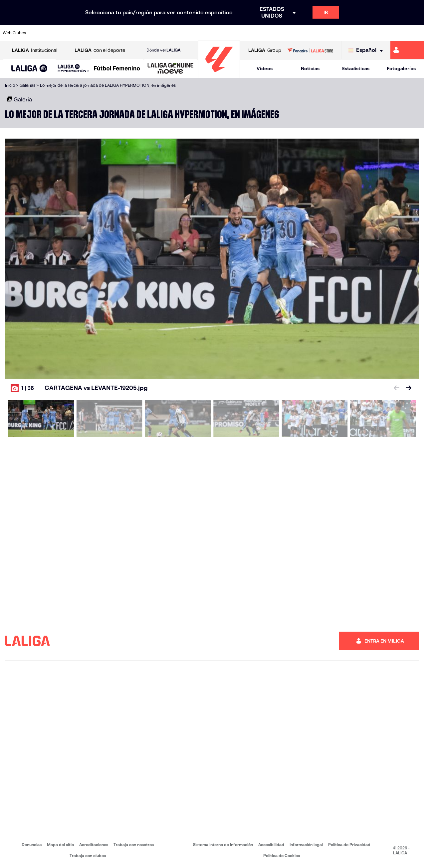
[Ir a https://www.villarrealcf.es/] (416, 33)
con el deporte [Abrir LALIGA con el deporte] (100, 50)
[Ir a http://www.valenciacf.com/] (396, 33)
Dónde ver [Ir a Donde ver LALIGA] (163, 50)
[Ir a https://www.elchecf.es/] (120, 33)
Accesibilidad (271, 845)
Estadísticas (356, 68)
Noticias (310, 68)
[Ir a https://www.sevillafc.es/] (377, 33)
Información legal (306, 845)
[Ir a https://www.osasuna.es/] (80, 33)
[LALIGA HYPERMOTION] (74, 69)
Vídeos (265, 68)
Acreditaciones (94, 845)
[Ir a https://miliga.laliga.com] (407, 50)
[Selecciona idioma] (367, 50)
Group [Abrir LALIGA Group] (265, 50)
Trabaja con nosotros (134, 845)
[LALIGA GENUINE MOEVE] (171, 69)
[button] (29, 69)
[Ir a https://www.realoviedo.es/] (337, 33)
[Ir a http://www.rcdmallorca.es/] (278, 33)
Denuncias (32, 845)
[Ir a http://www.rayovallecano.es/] (219, 33)
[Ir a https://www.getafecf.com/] (159, 33)
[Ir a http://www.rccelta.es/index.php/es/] (238, 33)
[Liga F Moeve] (117, 69)
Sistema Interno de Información (223, 845)
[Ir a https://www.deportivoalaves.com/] (100, 33)
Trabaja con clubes (88, 856)
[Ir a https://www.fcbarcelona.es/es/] (139, 33)
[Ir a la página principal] (219, 75)
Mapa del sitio (60, 845)
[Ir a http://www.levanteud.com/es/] (199, 33)
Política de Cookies (282, 856)
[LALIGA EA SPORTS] (29, 69)
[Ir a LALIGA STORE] (310, 50)
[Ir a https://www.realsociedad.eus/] (357, 33)
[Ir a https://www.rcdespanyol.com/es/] (258, 33)
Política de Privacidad (349, 845)
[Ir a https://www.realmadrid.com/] (318, 33)
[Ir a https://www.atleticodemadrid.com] (61, 33)
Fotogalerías (401, 68)
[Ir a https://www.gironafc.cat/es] (179, 33)
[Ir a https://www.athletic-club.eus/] (41, 33)
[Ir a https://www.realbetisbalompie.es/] (298, 33)
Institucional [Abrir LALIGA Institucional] (35, 50)
